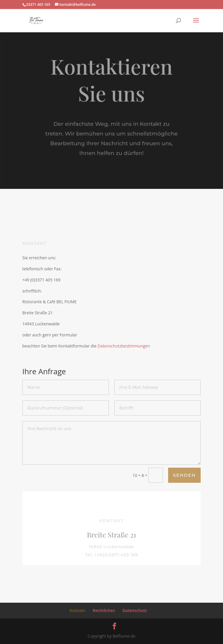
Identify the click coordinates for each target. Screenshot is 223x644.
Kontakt (78, 610)
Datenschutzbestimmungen (124, 346)
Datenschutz (135, 610)
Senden (184, 475)
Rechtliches (104, 610)
